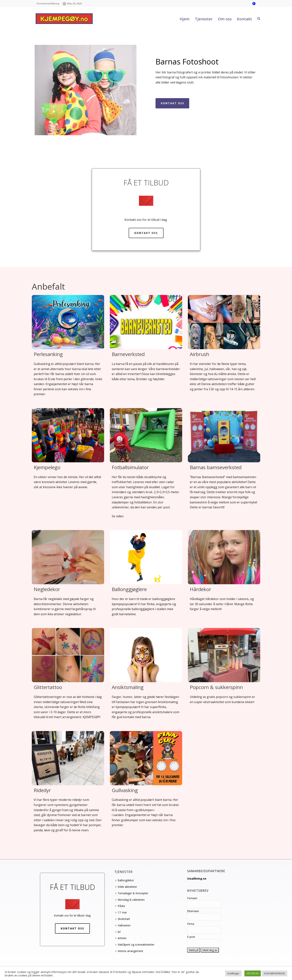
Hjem (185, 19)
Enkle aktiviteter (126, 887)
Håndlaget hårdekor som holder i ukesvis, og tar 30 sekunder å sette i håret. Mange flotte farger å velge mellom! (222, 604)
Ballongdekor (125, 880)
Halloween (123, 925)
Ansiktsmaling (128, 687)
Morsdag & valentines (130, 900)
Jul (118, 932)
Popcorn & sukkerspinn (216, 687)
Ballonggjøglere (129, 589)
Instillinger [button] (233, 973)
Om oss (225, 19)
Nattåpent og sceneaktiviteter (135, 945)
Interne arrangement (129, 951)
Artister (121, 938)
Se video (118, 516)
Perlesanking (48, 354)
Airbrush (199, 354)
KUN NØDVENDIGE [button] (274, 973)
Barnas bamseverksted (216, 467)
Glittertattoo (48, 687)
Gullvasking (125, 790)
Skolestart (123, 919)
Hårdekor (200, 589)
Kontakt (245, 19)
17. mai (121, 912)
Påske (120, 906)
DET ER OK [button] (253, 973)
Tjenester (204, 19)
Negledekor (47, 589)
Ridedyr (42, 790)
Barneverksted (128, 354)
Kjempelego (47, 467)
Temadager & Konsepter (132, 893)
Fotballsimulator (130, 467)
